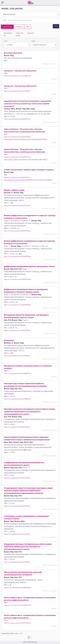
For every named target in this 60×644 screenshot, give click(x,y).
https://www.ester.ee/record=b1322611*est (17, 119)
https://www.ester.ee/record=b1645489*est (17, 231)
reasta (33, 41)
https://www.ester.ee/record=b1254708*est (17, 137)
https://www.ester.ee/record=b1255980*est (17, 76)
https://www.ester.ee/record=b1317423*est (17, 91)
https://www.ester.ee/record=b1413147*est (17, 177)
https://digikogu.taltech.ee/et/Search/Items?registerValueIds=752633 (26, 139)
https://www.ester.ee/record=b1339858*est (17, 399)
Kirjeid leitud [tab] (8, 35)
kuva (6, 41)
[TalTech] (30, 3)
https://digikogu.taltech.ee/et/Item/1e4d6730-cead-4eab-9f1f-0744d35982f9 (28, 180)
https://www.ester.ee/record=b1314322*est (17, 534)
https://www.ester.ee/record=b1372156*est (17, 427)
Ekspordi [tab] (31, 33)
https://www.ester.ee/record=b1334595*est (17, 623)
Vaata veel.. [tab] (20, 35)
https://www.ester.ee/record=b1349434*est (17, 605)
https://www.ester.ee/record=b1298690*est (17, 374)
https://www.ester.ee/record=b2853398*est (18, 588)
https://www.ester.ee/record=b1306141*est (17, 206)
